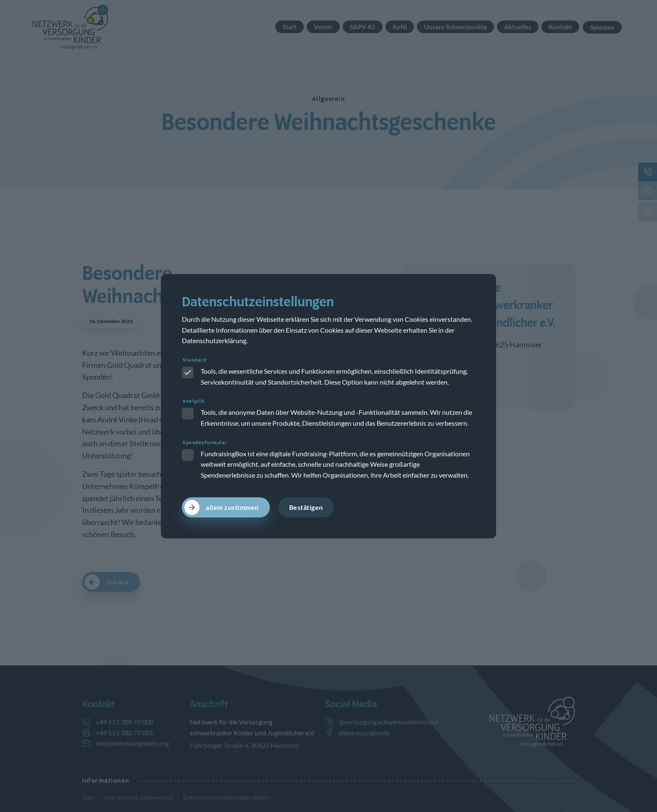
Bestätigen (306, 507)
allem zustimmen (232, 507)
